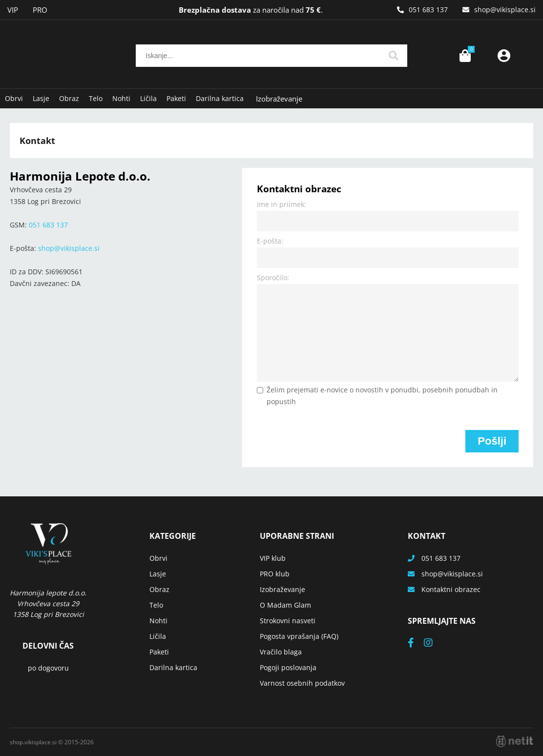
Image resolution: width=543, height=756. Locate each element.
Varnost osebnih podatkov (302, 683)
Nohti (121, 98)
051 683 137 (428, 10)
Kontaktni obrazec (451, 589)
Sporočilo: (273, 277)
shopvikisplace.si (505, 10)
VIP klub (273, 558)
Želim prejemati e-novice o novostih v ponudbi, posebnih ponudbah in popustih (382, 396)
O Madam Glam (285, 605)
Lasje (41, 98)
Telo (96, 98)
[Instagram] (433, 644)
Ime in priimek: (282, 204)
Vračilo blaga (281, 652)
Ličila (148, 98)
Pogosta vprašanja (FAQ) (299, 636)
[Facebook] (416, 644)
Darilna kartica (220, 98)
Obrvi (14, 98)
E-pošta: (270, 241)
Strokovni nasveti (288, 621)
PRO (40, 10)
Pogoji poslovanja (288, 667)
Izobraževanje (279, 99)
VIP (13, 10)
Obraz (69, 98)
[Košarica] (465, 56)
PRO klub (275, 574)
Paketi (176, 98)
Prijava (504, 56)
